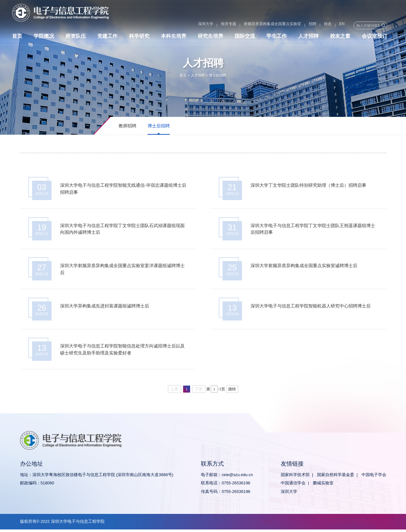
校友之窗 (340, 37)
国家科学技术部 (295, 477)
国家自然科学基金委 (336, 477)
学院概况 (44, 37)
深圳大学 (189, 25)
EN (325, 25)
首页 (17, 37)
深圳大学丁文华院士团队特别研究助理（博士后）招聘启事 (309, 185)
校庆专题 (212, 25)
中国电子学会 (374, 477)
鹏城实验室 (323, 486)
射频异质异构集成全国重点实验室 (256, 25)
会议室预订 (375, 37)
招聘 (296, 25)
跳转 (232, 392)
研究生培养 (210, 37)
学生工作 (277, 37)
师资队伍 (76, 37)
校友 (311, 25)
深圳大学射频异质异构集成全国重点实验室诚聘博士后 (304, 267)
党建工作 (107, 37)
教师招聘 (127, 126)
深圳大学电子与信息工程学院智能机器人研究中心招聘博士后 (311, 308)
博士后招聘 (218, 75)
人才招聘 (308, 37)
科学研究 (139, 37)
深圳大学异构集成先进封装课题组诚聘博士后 (105, 308)
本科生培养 (174, 37)
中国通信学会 (293, 486)
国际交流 (245, 37)
